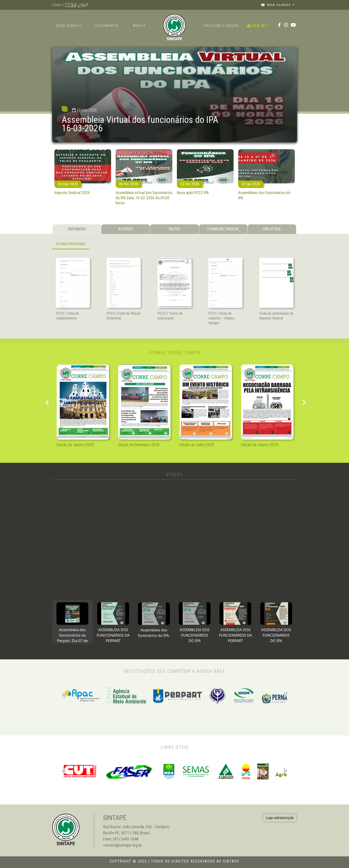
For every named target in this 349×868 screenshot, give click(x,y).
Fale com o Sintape (221, 26)
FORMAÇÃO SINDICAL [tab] (223, 229)
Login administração (280, 818)
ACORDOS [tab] (126, 229)
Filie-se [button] (256, 26)
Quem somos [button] (67, 26)
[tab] (73, 622)
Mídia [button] (138, 26)
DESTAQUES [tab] (77, 229)
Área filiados (276, 5)
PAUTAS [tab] (174, 229)
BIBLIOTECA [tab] (272, 229)
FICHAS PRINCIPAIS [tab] (71, 244)
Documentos (107, 26)
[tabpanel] (175, 244)
